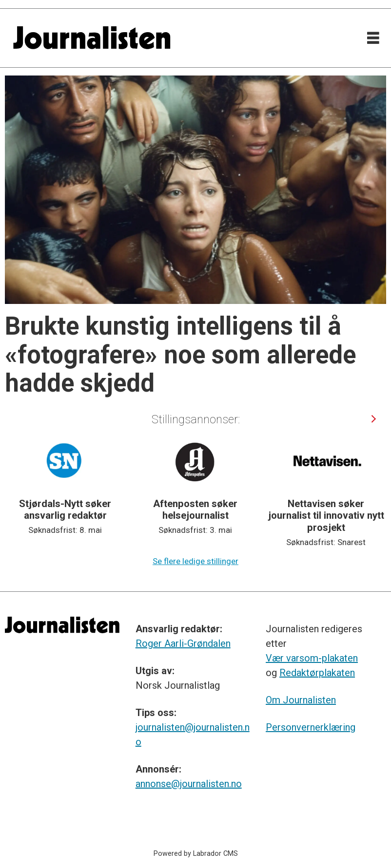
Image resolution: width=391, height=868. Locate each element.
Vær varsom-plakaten (312, 658)
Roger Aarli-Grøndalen (183, 643)
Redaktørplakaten (317, 673)
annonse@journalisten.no (189, 784)
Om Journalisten (301, 700)
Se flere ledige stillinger (195, 561)
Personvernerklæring (311, 727)
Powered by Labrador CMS (196, 854)
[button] (373, 419)
